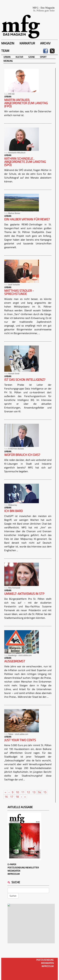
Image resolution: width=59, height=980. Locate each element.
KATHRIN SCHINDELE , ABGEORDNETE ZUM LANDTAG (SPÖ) (25, 162)
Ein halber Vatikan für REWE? (27, 219)
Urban (7, 57)
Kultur (19, 57)
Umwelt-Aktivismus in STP (24, 594)
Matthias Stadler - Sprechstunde (19, 292)
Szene (32, 57)
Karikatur (27, 43)
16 (6, 797)
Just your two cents (20, 740)
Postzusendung (45, 960)
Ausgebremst (15, 661)
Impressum (14, 874)
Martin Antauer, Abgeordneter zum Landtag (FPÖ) (26, 103)
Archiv (45, 43)
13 (34, 792)
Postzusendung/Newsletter (23, 867)
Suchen (13, 896)
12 (28, 792)
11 (23, 792)
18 (17, 797)
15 (45, 792)
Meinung (8, 61)
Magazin (8, 43)
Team (5, 51)
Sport (43, 57)
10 (17, 792)
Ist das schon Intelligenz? (25, 380)
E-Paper (12, 864)
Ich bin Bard (14, 511)
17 (12, 797)
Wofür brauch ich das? (22, 455)
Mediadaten (14, 871)
